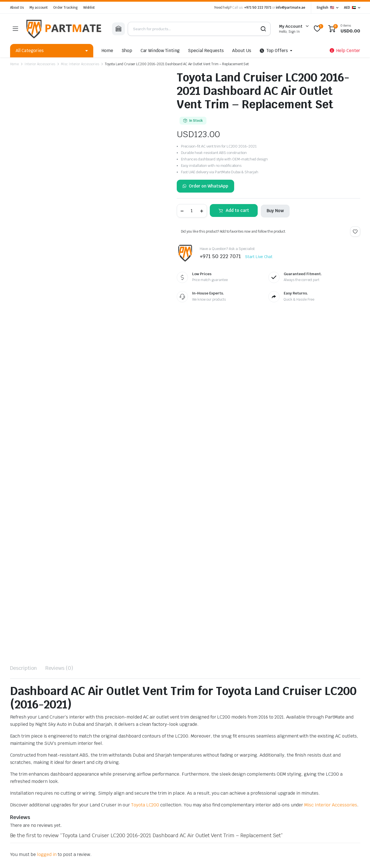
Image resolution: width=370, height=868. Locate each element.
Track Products (263, 749)
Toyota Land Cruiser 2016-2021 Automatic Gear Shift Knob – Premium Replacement (110, 629)
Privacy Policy (22, 829)
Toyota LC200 (145, 468)
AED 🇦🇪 (350, 8)
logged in (47, 518)
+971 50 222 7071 (258, 8)
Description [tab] (24, 331)
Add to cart (237, 210)
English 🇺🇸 (325, 8)
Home (107, 51)
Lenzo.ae (139, 838)
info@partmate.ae (291, 8)
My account (39, 8)
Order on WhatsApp (205, 186)
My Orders (259, 757)
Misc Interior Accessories (80, 64)
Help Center (260, 733)
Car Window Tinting (160, 51)
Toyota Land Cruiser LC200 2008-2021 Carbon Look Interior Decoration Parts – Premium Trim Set (37, 631)
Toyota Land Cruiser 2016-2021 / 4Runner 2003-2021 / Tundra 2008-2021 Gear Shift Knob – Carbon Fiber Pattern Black (179, 631)
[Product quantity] (192, 211)
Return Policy (261, 773)
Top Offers (274, 51)
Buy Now (275, 211)
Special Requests (206, 51)
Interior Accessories (40, 64)
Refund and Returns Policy (136, 829)
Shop (127, 51)
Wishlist (89, 8)
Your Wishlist (261, 765)
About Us (17, 8)
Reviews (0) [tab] (59, 331)
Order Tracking (65, 8)
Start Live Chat (259, 257)
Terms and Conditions (89, 829)
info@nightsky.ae (27, 778)
